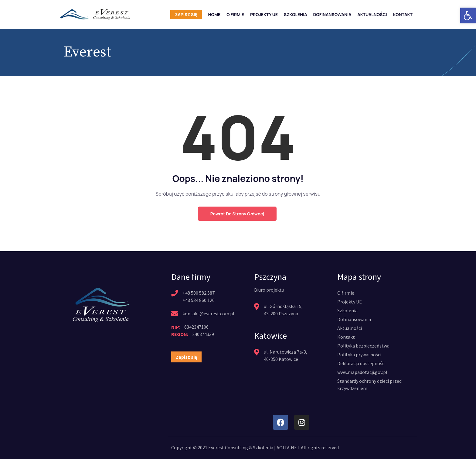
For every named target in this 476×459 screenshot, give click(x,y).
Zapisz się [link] (186, 14)
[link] (468, 15)
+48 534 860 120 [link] (199, 300)
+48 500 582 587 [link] (199, 293)
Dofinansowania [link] (332, 14)
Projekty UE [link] (264, 14)
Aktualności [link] (372, 14)
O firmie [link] (235, 14)
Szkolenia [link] (296, 14)
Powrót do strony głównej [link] (237, 214)
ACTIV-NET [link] (288, 447)
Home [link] (214, 14)
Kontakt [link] (403, 14)
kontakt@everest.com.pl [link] (208, 313)
